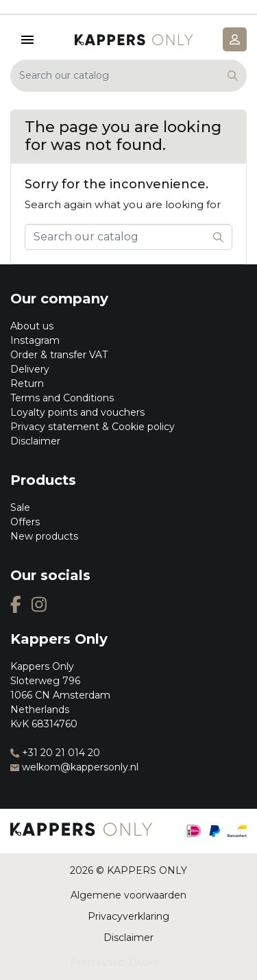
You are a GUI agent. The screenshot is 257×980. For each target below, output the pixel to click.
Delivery (30, 369)
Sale (20, 507)
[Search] (128, 76)
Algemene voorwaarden (128, 895)
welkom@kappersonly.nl (74, 767)
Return (27, 384)
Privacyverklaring (128, 916)
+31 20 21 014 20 (55, 753)
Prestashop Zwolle (114, 962)
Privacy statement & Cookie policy (93, 427)
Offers (25, 522)
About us (32, 326)
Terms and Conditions (62, 398)
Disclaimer (35, 441)
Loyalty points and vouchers (77, 412)
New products (44, 536)
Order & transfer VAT (59, 355)
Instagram (35, 340)
